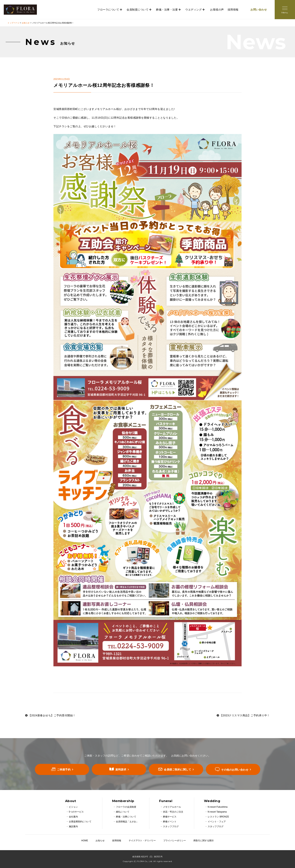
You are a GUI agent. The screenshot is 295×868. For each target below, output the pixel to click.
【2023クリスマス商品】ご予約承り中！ (243, 715)
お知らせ (26, 23)
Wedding (212, 801)
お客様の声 (217, 10)
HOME (85, 841)
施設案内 (73, 826)
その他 (235, 770)
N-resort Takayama (217, 812)
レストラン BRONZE (218, 817)
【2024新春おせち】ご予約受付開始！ (50, 715)
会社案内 (73, 817)
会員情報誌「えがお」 (127, 822)
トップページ (13, 23)
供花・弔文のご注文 (173, 812)
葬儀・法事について (126, 817)
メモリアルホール (172, 807)
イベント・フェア (217, 822)
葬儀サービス (170, 817)
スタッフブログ (171, 826)
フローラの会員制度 (126, 807)
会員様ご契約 (178, 770)
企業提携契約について (80, 822)
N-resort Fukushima (218, 807)
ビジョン (73, 807)
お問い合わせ (259, 10)
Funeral (166, 801)
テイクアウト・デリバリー (142, 841)
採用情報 (233, 10)
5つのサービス (76, 812)
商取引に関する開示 (204, 841)
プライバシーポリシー (175, 841)
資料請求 (121, 770)
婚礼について (123, 812)
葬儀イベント (170, 822)
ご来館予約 (64, 770)
